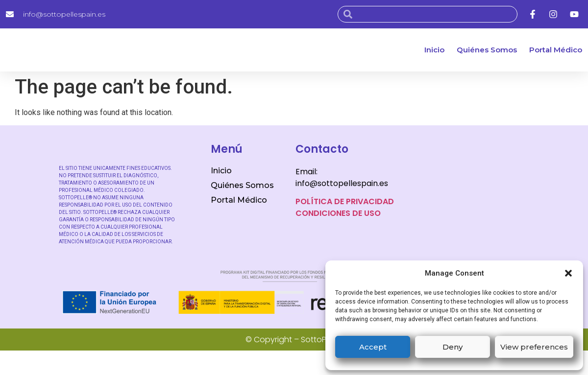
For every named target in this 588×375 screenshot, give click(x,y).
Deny (453, 347)
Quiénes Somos (487, 50)
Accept (373, 347)
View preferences (534, 347)
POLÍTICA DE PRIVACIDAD (345, 201)
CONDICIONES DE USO (338, 213)
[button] (568, 273)
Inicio (434, 50)
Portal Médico (556, 50)
